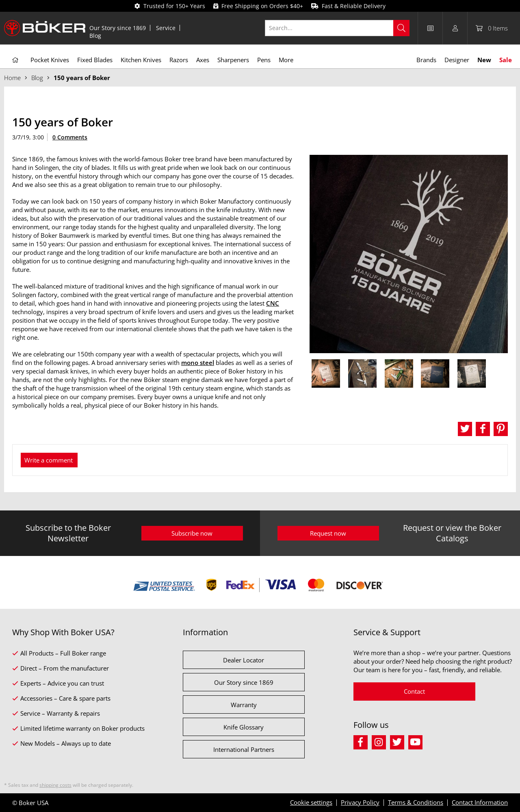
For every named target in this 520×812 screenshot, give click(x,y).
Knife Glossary (244, 727)
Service (166, 28)
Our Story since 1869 (118, 28)
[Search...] (337, 28)
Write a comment (49, 460)
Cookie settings (311, 802)
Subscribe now (192, 533)
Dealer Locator (244, 660)
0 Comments (70, 137)
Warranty (244, 705)
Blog (95, 36)
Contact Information (480, 802)
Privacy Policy (360, 802)
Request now (328, 533)
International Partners (244, 749)
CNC (273, 303)
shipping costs (55, 785)
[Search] (401, 28)
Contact (414, 691)
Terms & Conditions (416, 802)
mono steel (198, 363)
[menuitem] (118, 28)
